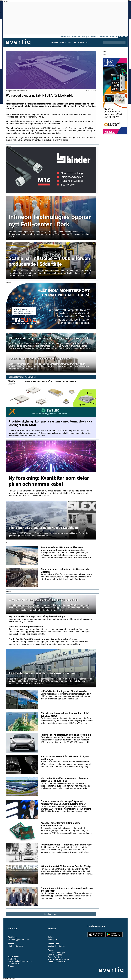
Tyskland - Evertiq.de (56, 953)
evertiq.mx (104, 37)
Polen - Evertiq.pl (55, 957)
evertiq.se (123, 37)
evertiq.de (76, 37)
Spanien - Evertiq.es (56, 955)
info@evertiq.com (15, 946)
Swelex (32, 377)
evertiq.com (65, 37)
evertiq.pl (114, 37)
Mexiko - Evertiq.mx (56, 946)
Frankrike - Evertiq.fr (56, 962)
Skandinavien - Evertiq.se (58, 959)
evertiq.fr (94, 37)
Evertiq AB (18, 42)
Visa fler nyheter (51, 914)
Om (74, 42)
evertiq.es (85, 37)
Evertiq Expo (65, 42)
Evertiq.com (53, 940)
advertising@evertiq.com (18, 940)
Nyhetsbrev (83, 42)
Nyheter (55, 42)
